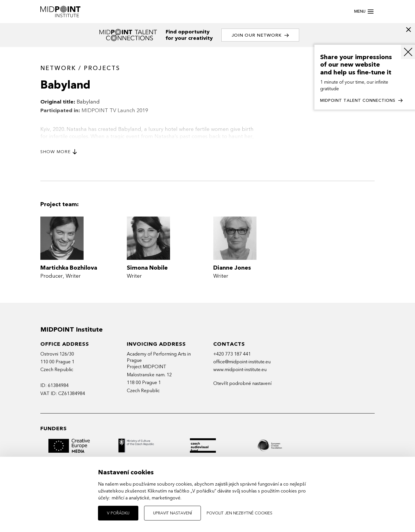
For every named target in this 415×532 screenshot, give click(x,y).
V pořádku (118, 513)
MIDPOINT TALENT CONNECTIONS (361, 101)
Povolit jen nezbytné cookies (239, 513)
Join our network (260, 35)
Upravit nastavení (172, 513)
